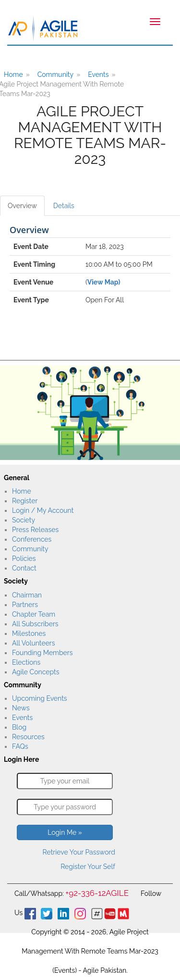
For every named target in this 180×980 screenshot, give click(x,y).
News (21, 708)
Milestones (29, 633)
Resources (28, 737)
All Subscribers (35, 624)
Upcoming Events (40, 698)
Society (24, 520)
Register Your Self (88, 867)
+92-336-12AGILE (97, 893)
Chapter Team (34, 614)
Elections (26, 662)
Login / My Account (43, 510)
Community (55, 74)
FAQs (20, 746)
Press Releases (35, 530)
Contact (24, 568)
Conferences (32, 539)
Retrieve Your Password (79, 852)
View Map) (104, 282)
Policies (24, 558)
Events (98, 74)
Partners (25, 605)
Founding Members (42, 653)
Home (22, 491)
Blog (19, 727)
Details (64, 206)
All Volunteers (34, 643)
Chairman (27, 595)
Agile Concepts (36, 672)
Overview (22, 206)
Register (25, 501)
